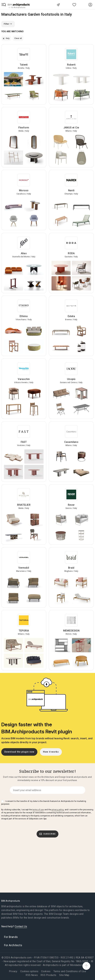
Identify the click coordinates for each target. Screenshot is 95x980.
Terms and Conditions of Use (70, 971)
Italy (6, 38)
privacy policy (58, 810)
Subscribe (48, 834)
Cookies (46, 971)
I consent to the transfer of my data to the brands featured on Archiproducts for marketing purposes (44, 803)
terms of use (38, 810)
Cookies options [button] (29, 971)
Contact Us (21, 926)
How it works (51, 752)
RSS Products (48, 975)
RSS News (32, 975)
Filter (8, 24)
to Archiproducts (17, 8)
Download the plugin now (19, 752)
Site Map (64, 975)
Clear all (18, 38)
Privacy (13, 971)
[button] (4, 5)
